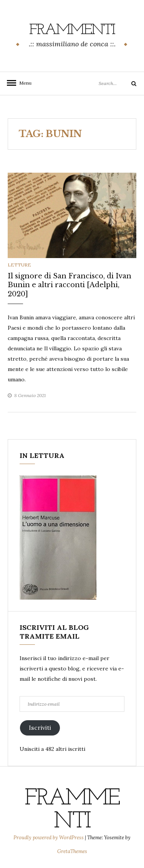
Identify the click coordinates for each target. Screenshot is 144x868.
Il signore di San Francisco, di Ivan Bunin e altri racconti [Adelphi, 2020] (70, 285)
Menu (23, 83)
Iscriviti (40, 727)
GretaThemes (72, 851)
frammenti (72, 30)
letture (19, 265)
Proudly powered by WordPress (49, 838)
